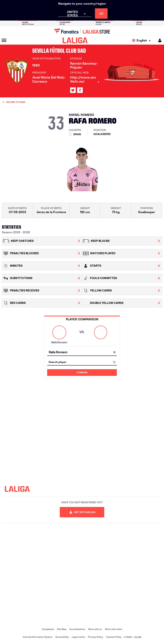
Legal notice (78, 637)
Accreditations (77, 629)
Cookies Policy (114, 637)
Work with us (95, 629)
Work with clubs (114, 629)
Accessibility (62, 637)
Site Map (62, 629)
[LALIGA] (75, 40)
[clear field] (114, 353)
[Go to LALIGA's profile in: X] (73, 90)
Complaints (48, 629)
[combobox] (82, 352)
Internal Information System (38, 637)
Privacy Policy (96, 637)
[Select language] (142, 40)
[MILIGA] (159, 40)
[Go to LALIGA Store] (82, 31)
